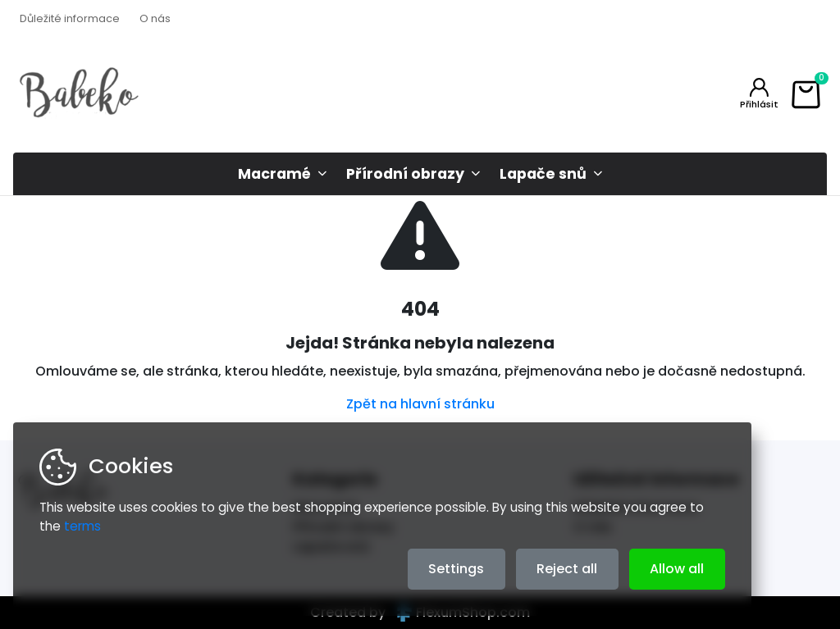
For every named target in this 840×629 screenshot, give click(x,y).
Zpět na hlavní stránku (420, 404)
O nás (155, 18)
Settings (456, 569)
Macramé (274, 174)
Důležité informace (70, 18)
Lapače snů (543, 174)
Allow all (677, 569)
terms (82, 526)
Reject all (567, 569)
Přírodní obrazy (405, 174)
